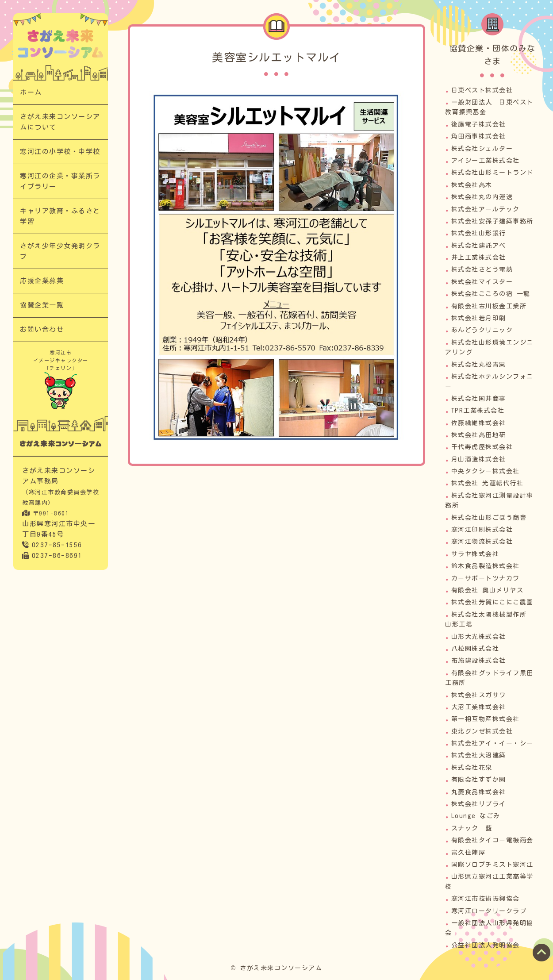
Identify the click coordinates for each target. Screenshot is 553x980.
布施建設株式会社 (479, 661)
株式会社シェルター (482, 149)
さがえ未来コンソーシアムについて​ (60, 122)
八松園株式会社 (475, 649)
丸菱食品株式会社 (479, 792)
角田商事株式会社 (479, 136)
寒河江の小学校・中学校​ (60, 152)
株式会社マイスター (482, 282)
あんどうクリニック (482, 330)
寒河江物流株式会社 (482, 542)
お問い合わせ (42, 329)
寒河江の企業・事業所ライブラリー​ (60, 181)
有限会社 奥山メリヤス (488, 590)
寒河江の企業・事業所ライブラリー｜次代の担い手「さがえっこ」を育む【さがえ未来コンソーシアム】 (61, 44)
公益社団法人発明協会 (486, 945)
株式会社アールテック (486, 209)
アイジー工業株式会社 (486, 161)
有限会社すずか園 (479, 780)
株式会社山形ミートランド (492, 173)
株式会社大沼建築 (479, 755)
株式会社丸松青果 (479, 365)
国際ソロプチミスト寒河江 (492, 865)
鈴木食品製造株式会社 (486, 566)
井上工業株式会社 (479, 257)
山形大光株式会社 (479, 637)
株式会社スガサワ (479, 695)
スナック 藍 (472, 828)
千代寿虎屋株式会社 (482, 447)
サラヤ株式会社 (475, 554)
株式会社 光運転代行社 (488, 483)
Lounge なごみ (476, 816)
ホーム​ (31, 92)
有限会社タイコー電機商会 (492, 840)
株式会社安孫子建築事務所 (492, 221)
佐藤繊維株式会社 (479, 423)
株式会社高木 (472, 185)
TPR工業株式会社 (478, 411)
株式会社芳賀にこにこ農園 (492, 602)
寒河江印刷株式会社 (482, 530)
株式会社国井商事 (479, 399)
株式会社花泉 (472, 768)
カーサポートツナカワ (486, 578)
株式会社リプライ (479, 804)
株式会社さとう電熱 (482, 269)
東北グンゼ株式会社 (482, 731)
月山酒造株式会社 (479, 459)
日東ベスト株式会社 (482, 90)
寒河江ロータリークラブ (489, 911)
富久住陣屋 (469, 853)
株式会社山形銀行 (479, 233)
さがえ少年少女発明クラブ (60, 251)
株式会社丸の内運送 (482, 197)
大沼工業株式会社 (479, 707)
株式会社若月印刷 (479, 318)
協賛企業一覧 (42, 305)
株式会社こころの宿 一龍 (491, 294)
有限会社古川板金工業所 (489, 306)
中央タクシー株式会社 (486, 471)
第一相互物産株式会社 (486, 719)
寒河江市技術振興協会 (486, 899)
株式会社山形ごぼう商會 (489, 518)
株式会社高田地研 (479, 435)
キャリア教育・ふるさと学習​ (60, 216)
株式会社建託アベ (479, 246)
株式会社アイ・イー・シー (492, 743)
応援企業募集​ (42, 281)
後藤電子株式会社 (479, 124)
